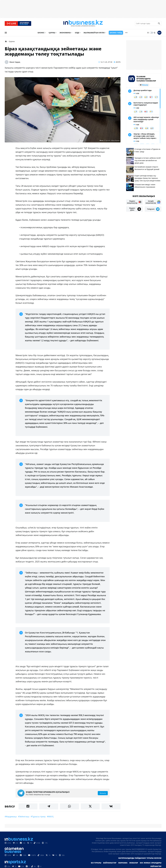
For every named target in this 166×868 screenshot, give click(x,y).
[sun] (148, 33)
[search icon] (159, 23)
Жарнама (123, 863)
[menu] (6, 33)
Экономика (65, 33)
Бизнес (41, 33)
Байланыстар (110, 863)
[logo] (83, 23)
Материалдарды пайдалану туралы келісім (140, 858)
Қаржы (52, 33)
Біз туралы (96, 863)
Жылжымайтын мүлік (94, 33)
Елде (77, 33)
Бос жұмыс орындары (151, 863)
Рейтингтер (156, 866)
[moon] (155, 33)
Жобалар (134, 863)
